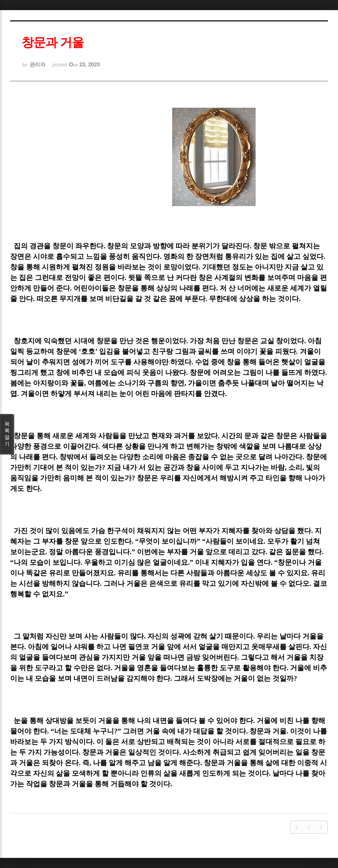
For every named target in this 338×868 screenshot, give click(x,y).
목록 (7, 434)
